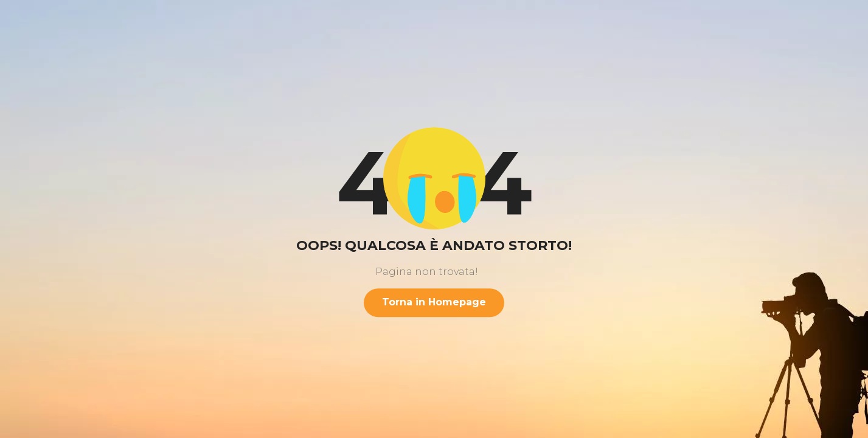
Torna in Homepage (434, 302)
